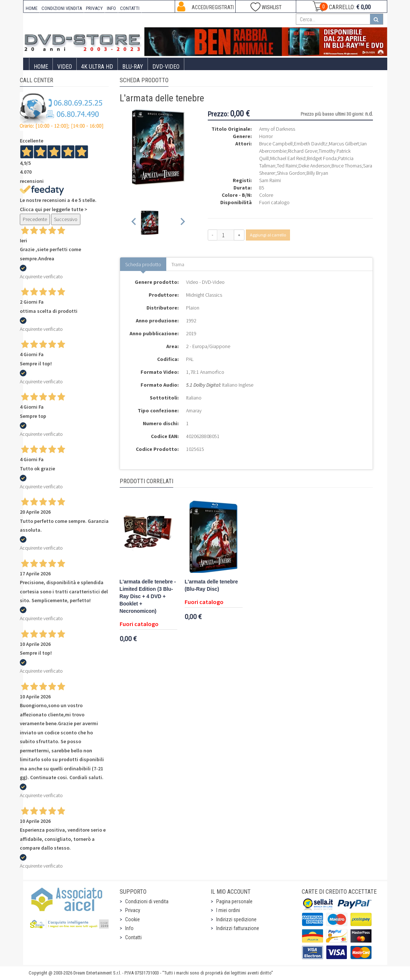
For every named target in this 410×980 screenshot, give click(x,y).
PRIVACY (94, 8)
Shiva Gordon (291, 173)
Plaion (193, 308)
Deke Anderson (314, 166)
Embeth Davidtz (311, 144)
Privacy (133, 910)
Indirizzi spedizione (236, 919)
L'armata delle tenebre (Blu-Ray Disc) (211, 585)
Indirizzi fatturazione (238, 928)
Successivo (66, 219)
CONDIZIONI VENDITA (62, 8)
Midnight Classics (204, 295)
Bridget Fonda (322, 158)
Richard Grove (302, 151)
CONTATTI (130, 8)
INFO (111, 8)
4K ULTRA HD (97, 67)
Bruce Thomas (346, 166)
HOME (32, 8)
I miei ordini (228, 910)
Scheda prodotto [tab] (143, 264)
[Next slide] (182, 223)
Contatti (133, 937)
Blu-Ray (133, 67)
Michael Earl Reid (288, 158)
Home (41, 67)
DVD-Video (166, 67)
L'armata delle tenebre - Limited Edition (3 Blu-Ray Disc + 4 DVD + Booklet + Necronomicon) (148, 596)
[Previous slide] (134, 223)
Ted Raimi (287, 166)
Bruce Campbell (276, 144)
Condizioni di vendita (147, 901)
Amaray (194, 411)
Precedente (35, 219)
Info (129, 928)
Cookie (133, 919)
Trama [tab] (178, 264)
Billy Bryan (317, 173)
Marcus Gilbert (344, 144)
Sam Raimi (270, 180)
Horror (266, 136)
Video (65, 67)
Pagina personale (234, 901)
